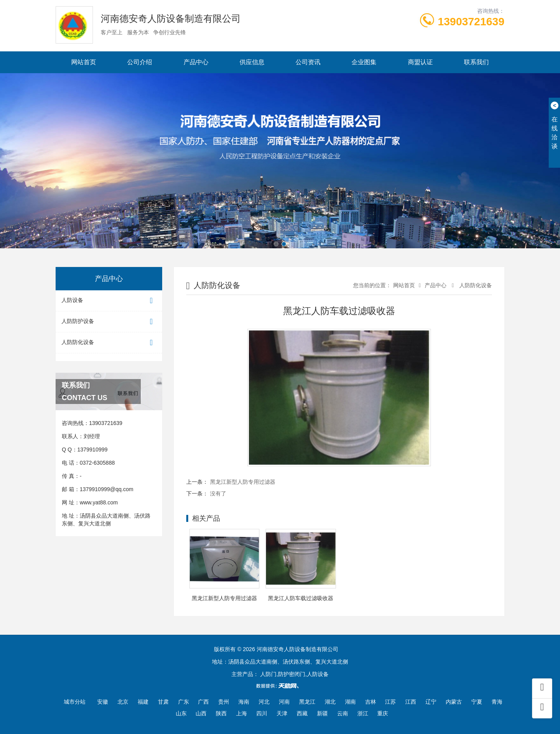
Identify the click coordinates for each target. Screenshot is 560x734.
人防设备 (109, 301)
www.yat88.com (99, 502)
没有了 (218, 493)
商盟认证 (420, 62)
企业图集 (364, 62)
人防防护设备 (109, 322)
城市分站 (75, 702)
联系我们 (476, 62)
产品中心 (196, 62)
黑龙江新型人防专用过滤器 (243, 482)
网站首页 (84, 62)
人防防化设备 (109, 343)
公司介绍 (140, 62)
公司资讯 (308, 62)
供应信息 (252, 62)
